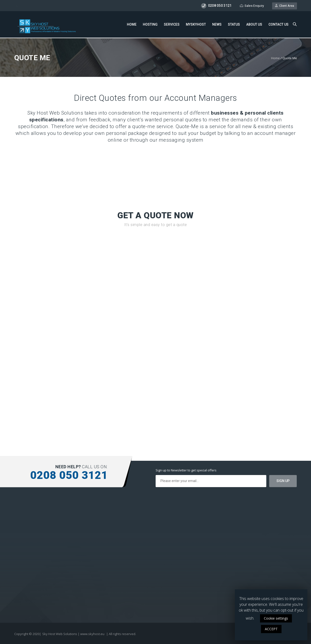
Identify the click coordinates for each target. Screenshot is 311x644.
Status (234, 24)
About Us (254, 24)
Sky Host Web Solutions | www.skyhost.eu (73, 634)
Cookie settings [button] (276, 618)
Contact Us (278, 24)
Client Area (285, 6)
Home (132, 24)
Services (172, 24)
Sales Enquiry (252, 6)
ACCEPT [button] (271, 629)
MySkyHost (196, 24)
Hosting (150, 24)
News (217, 24)
